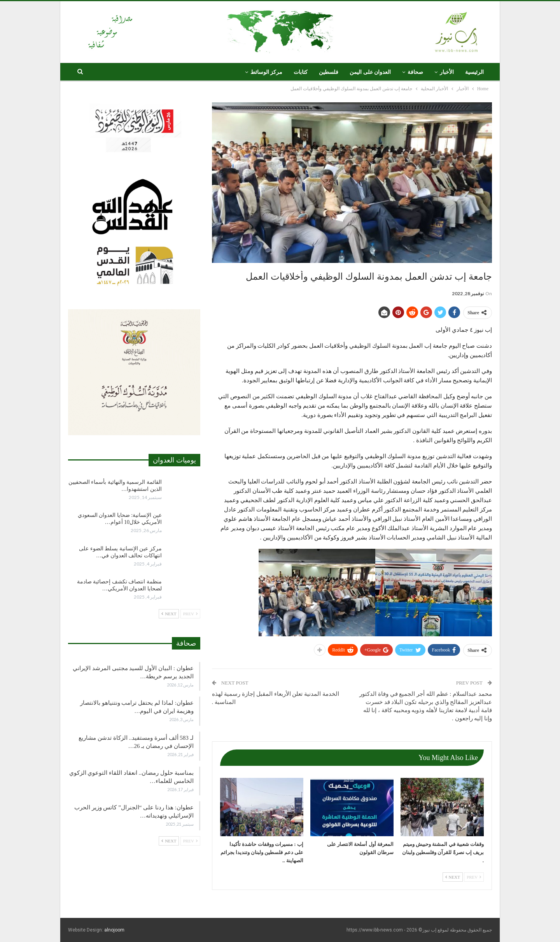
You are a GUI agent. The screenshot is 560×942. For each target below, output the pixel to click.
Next (453, 877)
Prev (474, 877)
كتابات (301, 72)
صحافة (415, 72)
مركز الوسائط (267, 72)
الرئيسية (474, 72)
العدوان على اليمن (370, 72)
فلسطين (329, 72)
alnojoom (114, 930)
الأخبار (447, 72)
